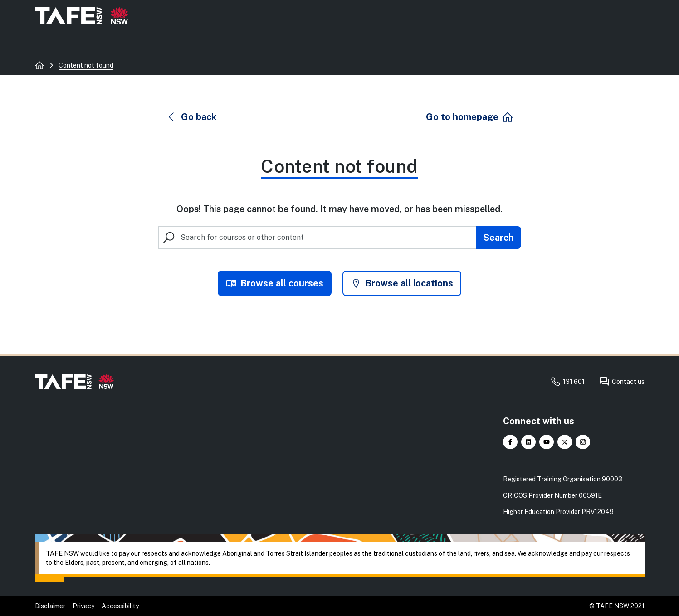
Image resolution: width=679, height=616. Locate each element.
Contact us (622, 382)
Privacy (83, 606)
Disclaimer (50, 606)
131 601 (567, 382)
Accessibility (120, 606)
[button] (191, 117)
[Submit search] (499, 238)
